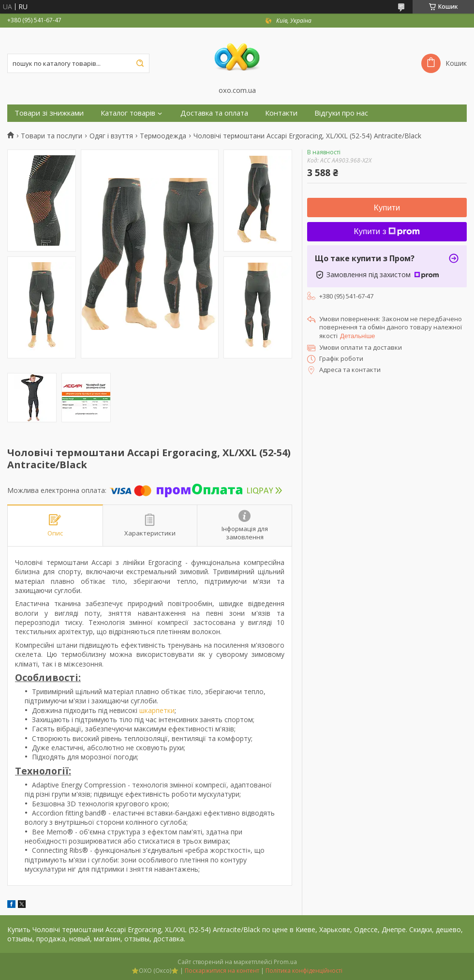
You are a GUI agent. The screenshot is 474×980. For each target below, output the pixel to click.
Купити (387, 208)
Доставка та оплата (214, 113)
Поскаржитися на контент (222, 971)
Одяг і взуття (111, 136)
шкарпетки (157, 710)
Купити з (387, 231)
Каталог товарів (128, 113)
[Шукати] (140, 63)
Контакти (281, 113)
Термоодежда (163, 136)
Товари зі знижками (49, 113)
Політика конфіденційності (304, 971)
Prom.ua (285, 962)
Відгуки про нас (341, 113)
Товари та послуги (52, 136)
